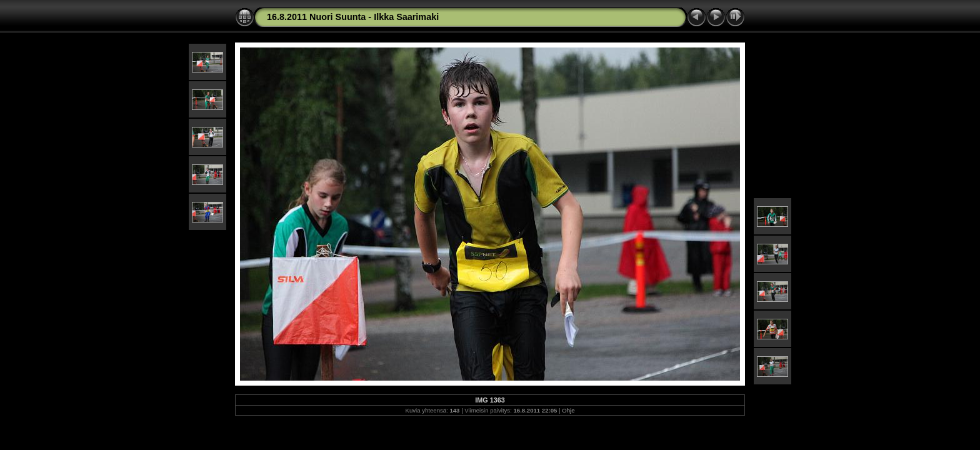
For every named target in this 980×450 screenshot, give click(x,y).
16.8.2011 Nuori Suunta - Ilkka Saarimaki (353, 17)
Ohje (568, 410)
